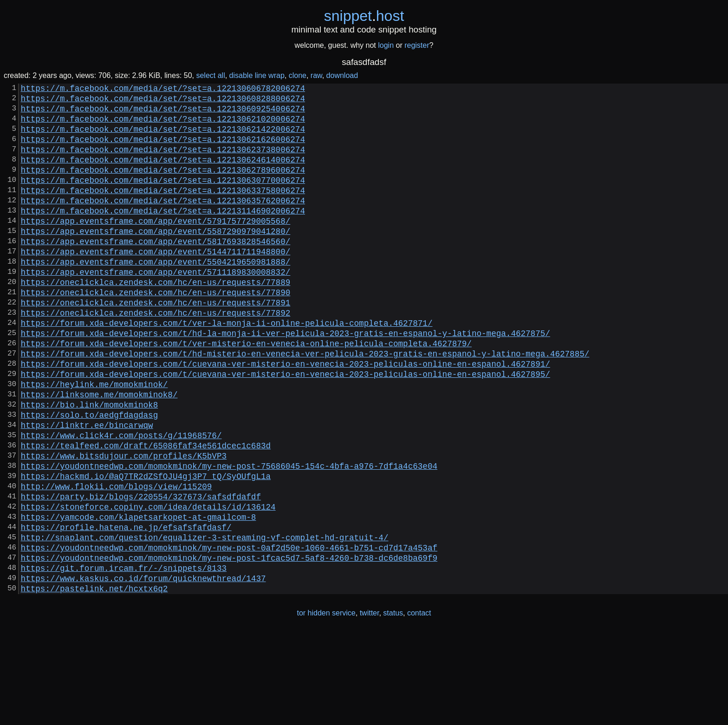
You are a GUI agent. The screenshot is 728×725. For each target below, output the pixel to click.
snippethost (364, 16)
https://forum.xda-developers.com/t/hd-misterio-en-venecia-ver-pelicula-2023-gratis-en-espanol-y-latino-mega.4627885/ (305, 403)
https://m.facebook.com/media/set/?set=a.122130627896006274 (163, 186)
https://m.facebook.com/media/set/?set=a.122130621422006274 (163, 138)
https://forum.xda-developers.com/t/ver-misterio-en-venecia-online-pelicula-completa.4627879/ (246, 391)
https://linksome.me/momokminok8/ (99, 452)
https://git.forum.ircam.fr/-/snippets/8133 (124, 657)
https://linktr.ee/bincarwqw (87, 488)
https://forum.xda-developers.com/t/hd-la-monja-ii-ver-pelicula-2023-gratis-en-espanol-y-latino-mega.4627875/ (286, 379)
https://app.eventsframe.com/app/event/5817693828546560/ (156, 271)
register (417, 45)
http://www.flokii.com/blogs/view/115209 (117, 560)
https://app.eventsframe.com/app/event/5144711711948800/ (156, 283)
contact (419, 706)
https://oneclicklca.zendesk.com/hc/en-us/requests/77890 (156, 331)
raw (316, 75)
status (393, 706)
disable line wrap (257, 75)
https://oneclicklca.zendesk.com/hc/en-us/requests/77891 (156, 343)
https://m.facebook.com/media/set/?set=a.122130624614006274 (163, 174)
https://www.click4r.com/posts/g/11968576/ (121, 500)
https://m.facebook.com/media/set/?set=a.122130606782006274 (163, 90)
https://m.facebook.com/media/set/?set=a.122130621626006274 (163, 150)
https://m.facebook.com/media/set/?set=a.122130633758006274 (163, 210)
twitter (370, 706)
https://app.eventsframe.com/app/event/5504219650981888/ (156, 295)
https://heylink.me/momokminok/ (94, 440)
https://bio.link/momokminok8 (90, 464)
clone (298, 75)
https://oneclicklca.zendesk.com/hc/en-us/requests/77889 (156, 319)
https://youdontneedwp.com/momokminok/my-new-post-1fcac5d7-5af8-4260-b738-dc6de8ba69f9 (229, 645)
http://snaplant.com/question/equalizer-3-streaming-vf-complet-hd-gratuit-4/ (205, 621)
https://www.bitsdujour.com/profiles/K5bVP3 (124, 524)
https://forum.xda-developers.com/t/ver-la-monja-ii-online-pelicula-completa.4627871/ (227, 367)
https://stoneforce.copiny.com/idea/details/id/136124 (148, 584)
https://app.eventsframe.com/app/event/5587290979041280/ (156, 259)
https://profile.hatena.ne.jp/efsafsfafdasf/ (126, 608)
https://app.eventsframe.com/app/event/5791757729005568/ (156, 246)
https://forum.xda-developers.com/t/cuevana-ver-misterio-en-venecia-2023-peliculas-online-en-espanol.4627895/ (286, 427)
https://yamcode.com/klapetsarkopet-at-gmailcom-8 (139, 596)
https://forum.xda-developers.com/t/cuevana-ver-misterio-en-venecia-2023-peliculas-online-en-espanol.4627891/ (286, 415)
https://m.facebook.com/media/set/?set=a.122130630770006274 (163, 198)
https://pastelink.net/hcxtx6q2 (94, 681)
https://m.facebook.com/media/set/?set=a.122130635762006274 (163, 222)
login (386, 45)
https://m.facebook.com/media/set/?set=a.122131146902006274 (163, 234)
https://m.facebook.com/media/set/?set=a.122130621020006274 (163, 126)
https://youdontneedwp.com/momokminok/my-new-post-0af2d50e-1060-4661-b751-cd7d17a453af (229, 633)
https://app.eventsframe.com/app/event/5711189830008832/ (156, 307)
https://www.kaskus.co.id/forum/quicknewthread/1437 (143, 669)
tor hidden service (326, 706)
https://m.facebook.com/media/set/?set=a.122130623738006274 (163, 162)
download (342, 75)
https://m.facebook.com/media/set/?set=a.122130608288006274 (163, 102)
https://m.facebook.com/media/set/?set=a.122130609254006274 (163, 114)
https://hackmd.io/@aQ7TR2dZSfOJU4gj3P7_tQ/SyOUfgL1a (146, 548)
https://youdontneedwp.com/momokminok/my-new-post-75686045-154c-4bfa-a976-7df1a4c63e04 (229, 536)
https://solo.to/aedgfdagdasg (90, 476)
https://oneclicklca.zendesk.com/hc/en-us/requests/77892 (156, 355)
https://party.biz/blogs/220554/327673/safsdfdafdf (141, 572)
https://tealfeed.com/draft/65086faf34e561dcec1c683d (146, 512)
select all (210, 75)
